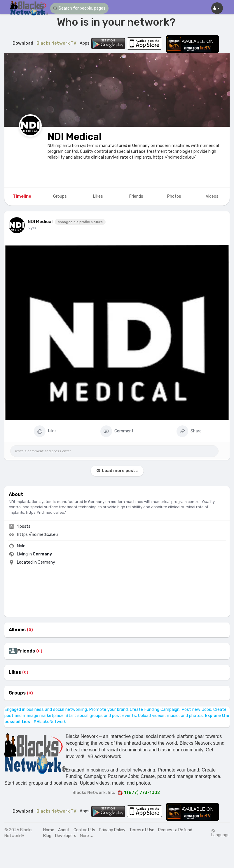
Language (220, 833)
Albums (17, 630)
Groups (17, 693)
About (64, 830)
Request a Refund (175, 830)
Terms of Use (142, 830)
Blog (47, 836)
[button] (79, 8)
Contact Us (84, 830)
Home (49, 830)
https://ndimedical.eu (37, 535)
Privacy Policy (112, 830)
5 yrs (32, 228)
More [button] (86, 836)
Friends (26, 651)
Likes (15, 672)
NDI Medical (75, 137)
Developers (66, 836)
